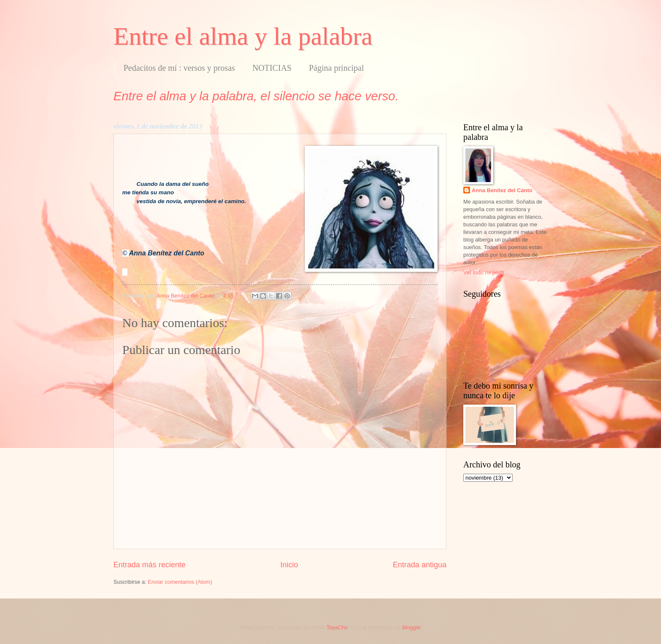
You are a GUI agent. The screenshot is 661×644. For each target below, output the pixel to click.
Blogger (411, 627)
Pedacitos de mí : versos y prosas (179, 68)
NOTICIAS (272, 68)
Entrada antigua (420, 565)
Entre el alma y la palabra (243, 36)
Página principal (337, 68)
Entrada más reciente (149, 565)
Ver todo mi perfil (484, 272)
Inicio (289, 565)
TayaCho (337, 627)
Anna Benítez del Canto (502, 190)
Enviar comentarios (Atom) (180, 582)
